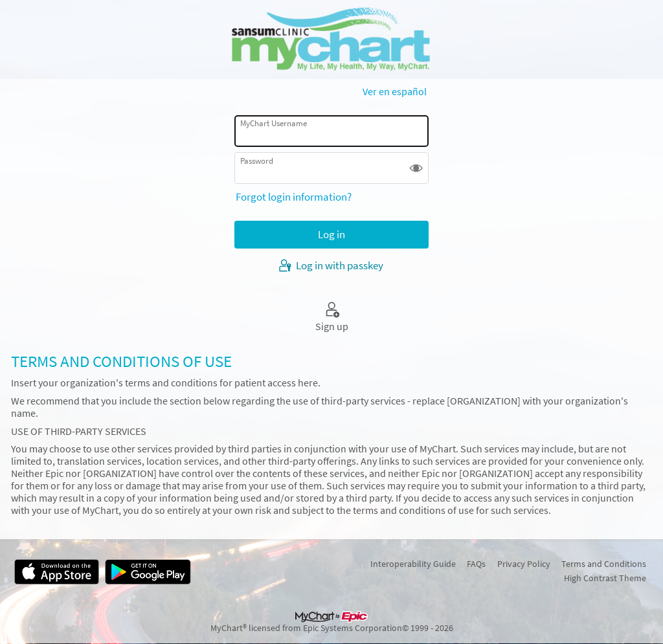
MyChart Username (274, 123)
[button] (416, 168)
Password (257, 161)
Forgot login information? (294, 197)
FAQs (476, 564)
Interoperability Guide (413, 564)
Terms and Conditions (604, 564)
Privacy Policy (524, 564)
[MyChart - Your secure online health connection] (332, 39)
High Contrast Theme (605, 578)
